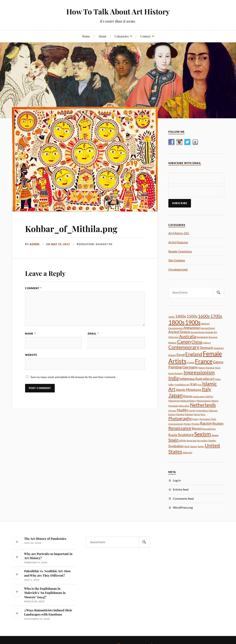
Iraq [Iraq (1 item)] (200, 385)
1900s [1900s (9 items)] (193, 322)
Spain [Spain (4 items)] (173, 440)
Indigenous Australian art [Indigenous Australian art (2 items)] (197, 379)
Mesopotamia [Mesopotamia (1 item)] (204, 401)
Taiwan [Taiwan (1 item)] (193, 446)
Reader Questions (180, 251)
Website (31, 355)
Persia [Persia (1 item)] (197, 414)
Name (30, 334)
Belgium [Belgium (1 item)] (172, 343)
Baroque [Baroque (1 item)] (213, 337)
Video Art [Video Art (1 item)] (187, 453)
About (102, 36)
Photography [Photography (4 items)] (180, 418)
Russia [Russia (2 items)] (173, 435)
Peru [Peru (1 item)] (203, 414)
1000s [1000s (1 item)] (171, 317)
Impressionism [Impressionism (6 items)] (199, 372)
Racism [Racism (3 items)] (206, 423)
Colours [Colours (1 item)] (207, 343)
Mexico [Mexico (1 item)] (215, 401)
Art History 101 (179, 233)
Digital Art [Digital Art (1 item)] (219, 348)
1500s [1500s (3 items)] (192, 316)
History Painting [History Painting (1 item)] (206, 368)
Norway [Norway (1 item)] (172, 411)
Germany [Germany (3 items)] (190, 367)
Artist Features (178, 242)
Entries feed (181, 489)
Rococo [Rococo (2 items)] (197, 428)
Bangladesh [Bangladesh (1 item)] (202, 337)
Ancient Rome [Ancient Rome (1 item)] (198, 332)
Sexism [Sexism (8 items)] (203, 434)
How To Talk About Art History (118, 11)
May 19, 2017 (61, 244)
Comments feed (183, 498)
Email (93, 334)
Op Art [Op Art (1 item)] (192, 411)
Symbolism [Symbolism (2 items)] (176, 446)
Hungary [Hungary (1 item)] (179, 373)
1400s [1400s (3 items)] (181, 316)
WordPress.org (183, 507)
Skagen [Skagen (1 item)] (215, 435)
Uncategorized (178, 269)
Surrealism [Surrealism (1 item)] (202, 441)
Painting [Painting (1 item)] (180, 414)
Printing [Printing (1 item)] (196, 424)
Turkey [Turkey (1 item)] (201, 446)
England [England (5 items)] (194, 354)
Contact (145, 36)
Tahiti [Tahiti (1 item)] (187, 446)
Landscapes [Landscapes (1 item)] (198, 397)
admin (34, 244)
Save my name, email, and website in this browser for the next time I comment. (73, 377)
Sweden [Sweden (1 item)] (212, 441)
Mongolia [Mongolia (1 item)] (173, 406)
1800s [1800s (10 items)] (176, 322)
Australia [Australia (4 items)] (188, 336)
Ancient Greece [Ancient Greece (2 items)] (179, 332)
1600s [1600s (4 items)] (204, 316)
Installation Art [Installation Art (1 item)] (182, 385)
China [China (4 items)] (197, 342)
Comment (33, 288)
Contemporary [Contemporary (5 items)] (184, 347)
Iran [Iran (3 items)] (194, 384)
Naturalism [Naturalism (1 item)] (184, 406)
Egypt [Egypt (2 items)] (181, 355)
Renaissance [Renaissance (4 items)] (180, 428)
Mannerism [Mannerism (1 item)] (174, 401)
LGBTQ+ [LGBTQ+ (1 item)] (209, 397)
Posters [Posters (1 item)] (187, 424)
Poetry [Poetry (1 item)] (196, 419)
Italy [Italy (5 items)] (206, 389)
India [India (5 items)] (174, 378)
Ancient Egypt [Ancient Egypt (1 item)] (208, 328)
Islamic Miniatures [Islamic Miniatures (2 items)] (188, 390)
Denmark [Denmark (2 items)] (206, 348)
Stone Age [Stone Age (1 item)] (192, 441)
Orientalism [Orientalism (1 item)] (202, 411)
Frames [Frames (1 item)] (191, 363)
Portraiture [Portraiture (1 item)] (205, 419)
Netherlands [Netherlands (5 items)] (203, 405)
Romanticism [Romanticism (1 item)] (209, 429)
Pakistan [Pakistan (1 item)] (189, 414)
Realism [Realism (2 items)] (218, 423)
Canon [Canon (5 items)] (184, 342)
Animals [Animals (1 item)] (209, 332)
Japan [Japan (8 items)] (175, 395)
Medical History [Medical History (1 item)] (188, 401)
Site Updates (177, 260)
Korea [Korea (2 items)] (188, 396)
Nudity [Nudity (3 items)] (183, 410)
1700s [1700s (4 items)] (216, 316)
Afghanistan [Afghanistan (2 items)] (192, 328)
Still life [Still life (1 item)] (183, 441)
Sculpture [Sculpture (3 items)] (186, 435)
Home (86, 36)
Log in (177, 480)
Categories (122, 36)
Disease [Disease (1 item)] (172, 355)
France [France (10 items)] (204, 361)
